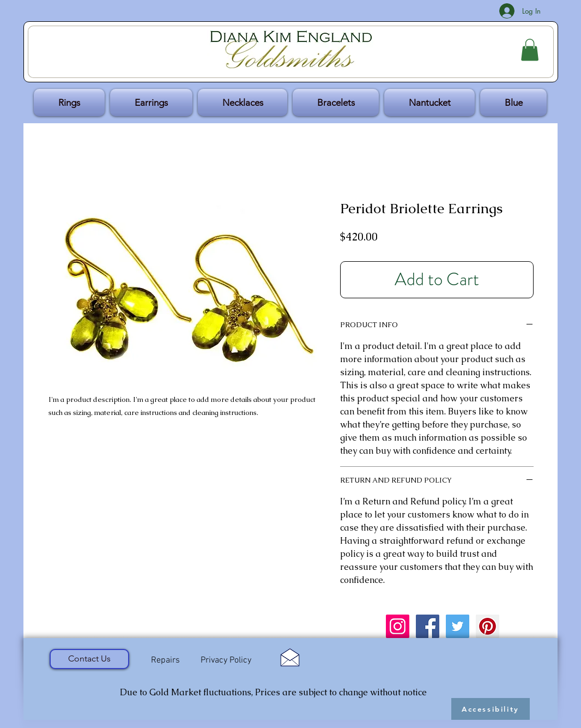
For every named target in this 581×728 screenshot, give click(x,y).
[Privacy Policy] (226, 661)
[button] (530, 50)
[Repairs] (165, 660)
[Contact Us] (89, 659)
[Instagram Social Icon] (398, 626)
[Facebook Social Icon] (428, 626)
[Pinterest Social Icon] (488, 626)
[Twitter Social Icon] (458, 626)
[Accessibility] (491, 709)
